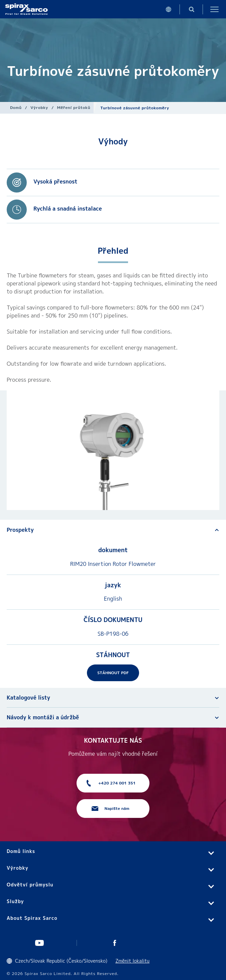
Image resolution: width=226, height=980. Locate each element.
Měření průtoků (74, 107)
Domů (16, 107)
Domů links (21, 851)
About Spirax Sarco (32, 918)
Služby (15, 901)
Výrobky (39, 107)
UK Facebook (115, 943)
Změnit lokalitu (132, 961)
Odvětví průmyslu (30, 885)
